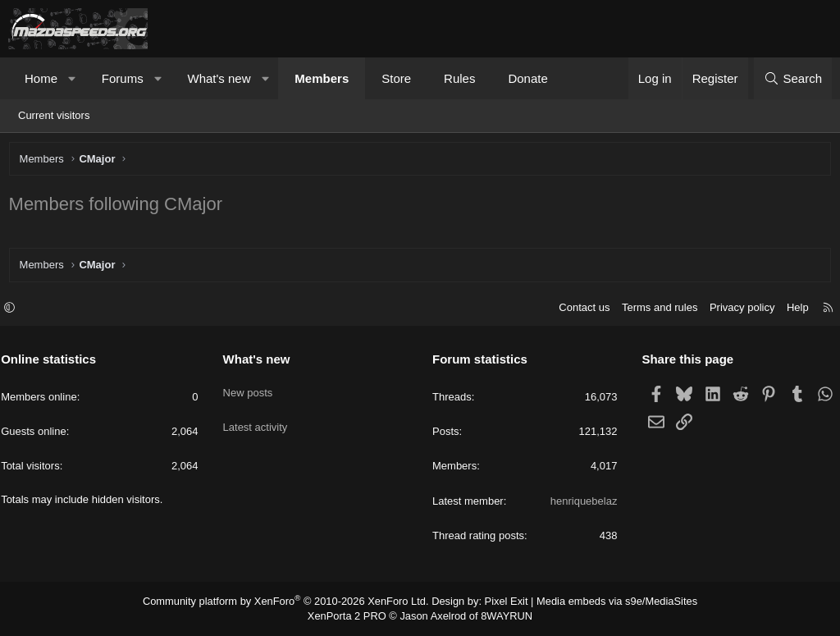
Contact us (577, 310)
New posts (251, 389)
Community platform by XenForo (295, 603)
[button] (73, 78)
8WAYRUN (501, 616)
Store (396, 78)
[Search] (793, 78)
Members (322, 78)
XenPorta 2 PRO (352, 616)
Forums (123, 78)
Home (41, 78)
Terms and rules (652, 310)
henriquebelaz (580, 503)
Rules (459, 78)
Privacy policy (735, 310)
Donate (527, 78)
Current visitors (54, 115)
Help (790, 310)
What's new (219, 78)
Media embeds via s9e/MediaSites (603, 603)
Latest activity (259, 419)
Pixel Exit (500, 603)
